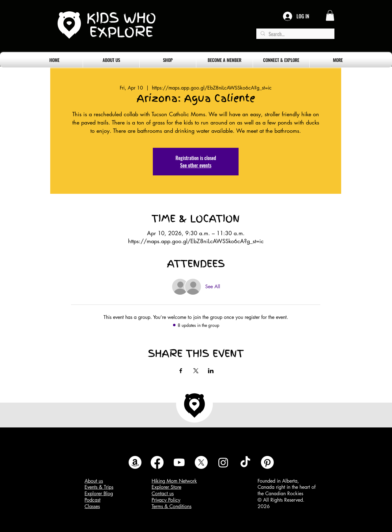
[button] (330, 15)
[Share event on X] (196, 371)
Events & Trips (99, 487)
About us (94, 481)
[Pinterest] (267, 462)
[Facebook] (157, 462)
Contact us (163, 494)
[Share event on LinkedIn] (211, 371)
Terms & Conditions (171, 506)
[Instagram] (223, 462)
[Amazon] (135, 462)
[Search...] (295, 34)
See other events (196, 165)
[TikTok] (245, 462)
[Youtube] (179, 462)
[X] (201, 462)
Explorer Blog (99, 494)
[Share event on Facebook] (181, 371)
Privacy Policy (166, 500)
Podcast (92, 500)
